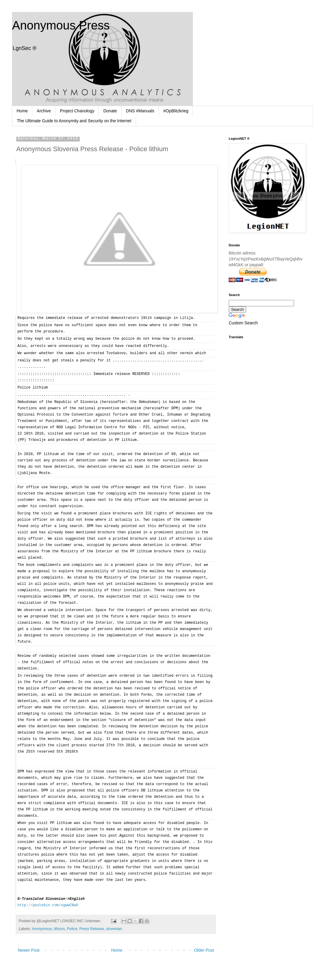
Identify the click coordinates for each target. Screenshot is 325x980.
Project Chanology (77, 111)
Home (22, 111)
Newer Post (29, 950)
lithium (59, 929)
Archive (44, 111)
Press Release (92, 929)
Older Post (204, 950)
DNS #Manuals (140, 111)
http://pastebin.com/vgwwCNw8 (48, 905)
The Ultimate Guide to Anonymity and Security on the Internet (74, 121)
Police (72, 929)
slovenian (114, 929)
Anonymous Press (61, 25)
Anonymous (42, 929)
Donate (110, 111)
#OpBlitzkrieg (176, 111)
